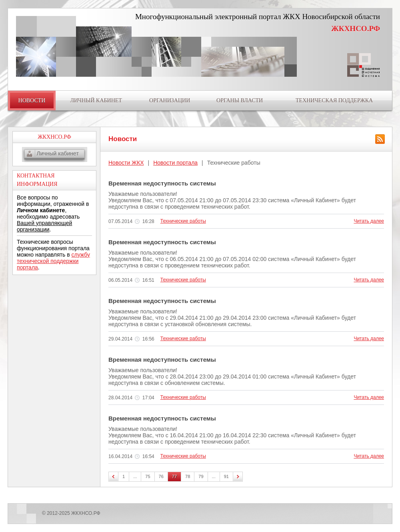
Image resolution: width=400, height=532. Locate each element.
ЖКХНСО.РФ (356, 29)
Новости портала (175, 163)
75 (148, 476)
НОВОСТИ (32, 101)
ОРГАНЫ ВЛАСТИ (240, 101)
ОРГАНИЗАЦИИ (170, 101)
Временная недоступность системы (162, 183)
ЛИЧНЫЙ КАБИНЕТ (96, 101)
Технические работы (183, 221)
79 (201, 476)
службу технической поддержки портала (53, 261)
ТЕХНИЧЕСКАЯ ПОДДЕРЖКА (334, 101)
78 (188, 476)
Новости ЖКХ (126, 163)
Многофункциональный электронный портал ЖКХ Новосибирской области (258, 17)
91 (226, 476)
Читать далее (369, 221)
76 (161, 476)
